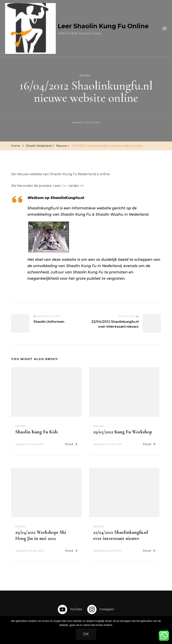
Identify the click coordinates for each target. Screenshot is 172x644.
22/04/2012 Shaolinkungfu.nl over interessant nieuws (121, 535)
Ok (86, 634)
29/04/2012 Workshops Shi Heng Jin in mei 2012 (41, 535)
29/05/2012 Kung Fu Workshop (123, 432)
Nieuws (85, 75)
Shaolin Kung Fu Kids (37, 432)
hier (64, 186)
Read (71, 444)
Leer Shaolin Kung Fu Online (103, 26)
